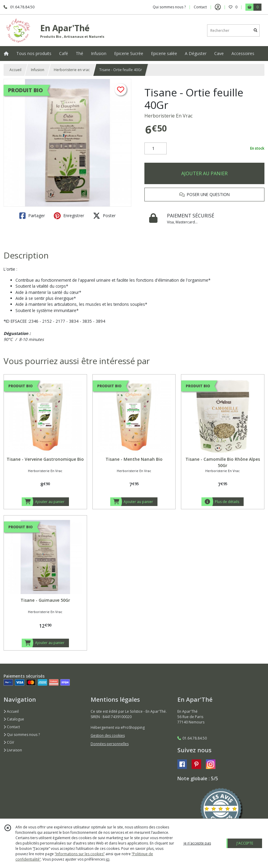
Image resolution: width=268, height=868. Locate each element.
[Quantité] (156, 148)
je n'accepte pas (197, 843)
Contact (200, 7)
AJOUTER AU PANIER (204, 173)
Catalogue (14, 719)
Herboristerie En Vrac (168, 116)
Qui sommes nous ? (22, 735)
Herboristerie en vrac (72, 70)
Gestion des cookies (108, 735)
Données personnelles (110, 744)
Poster (104, 216)
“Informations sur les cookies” (80, 854)
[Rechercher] (256, 30)
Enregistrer (69, 216)
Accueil (15, 70)
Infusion (38, 70)
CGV (9, 742)
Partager (32, 216)
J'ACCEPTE (245, 843)
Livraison (13, 750)
